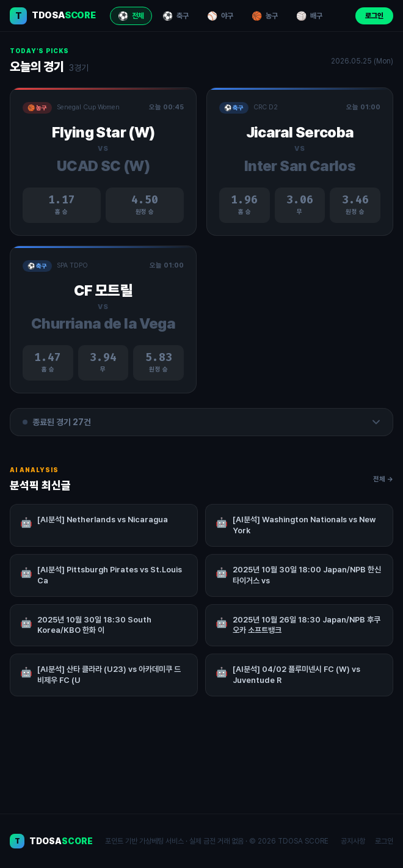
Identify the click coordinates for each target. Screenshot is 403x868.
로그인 (374, 16)
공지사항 (353, 841)
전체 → (383, 484)
